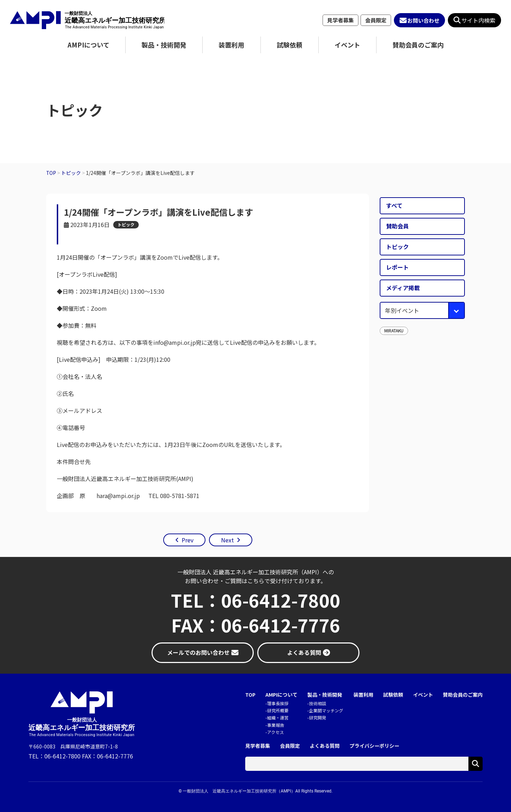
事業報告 (276, 725)
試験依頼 (290, 45)
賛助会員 (397, 226)
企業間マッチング (326, 710)
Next (227, 540)
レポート (397, 267)
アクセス (276, 732)
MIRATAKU (394, 330)
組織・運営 (278, 717)
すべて (394, 205)
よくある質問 (325, 746)
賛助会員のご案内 (418, 45)
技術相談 (318, 703)
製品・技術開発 (164, 45)
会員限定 (376, 20)
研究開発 (318, 717)
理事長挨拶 (278, 703)
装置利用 (231, 45)
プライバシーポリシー (374, 746)
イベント (347, 45)
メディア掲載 (403, 288)
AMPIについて (88, 45)
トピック (126, 224)
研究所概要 (278, 710)
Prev (188, 540)
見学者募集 (340, 20)
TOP (250, 695)
